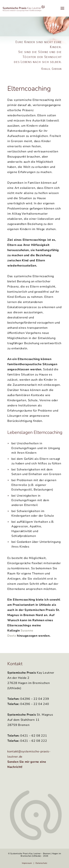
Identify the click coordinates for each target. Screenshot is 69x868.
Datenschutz (41, 863)
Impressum (27, 863)
